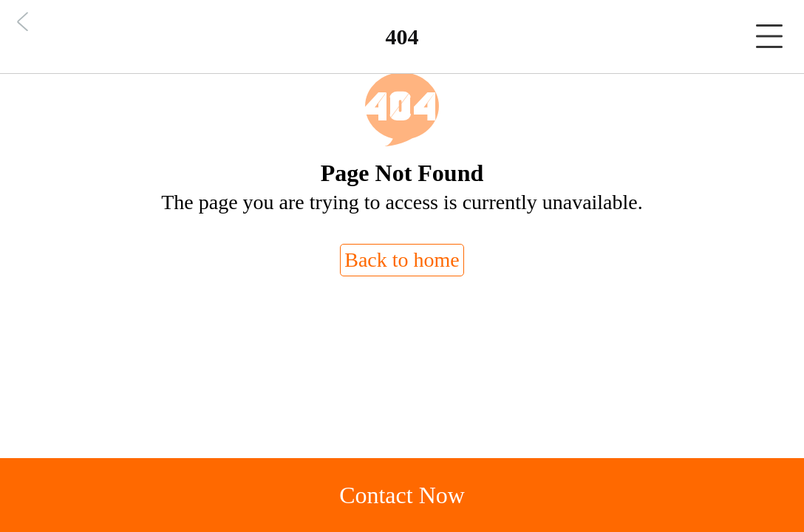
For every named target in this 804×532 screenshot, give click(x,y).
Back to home (402, 260)
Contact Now (402, 495)
